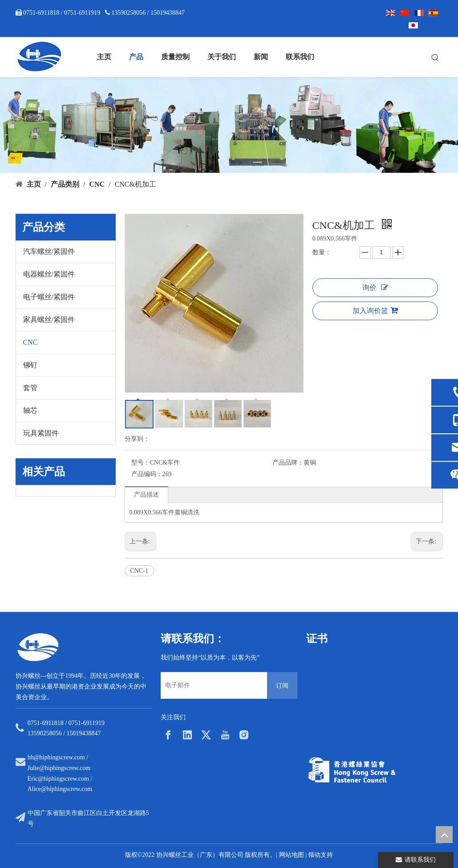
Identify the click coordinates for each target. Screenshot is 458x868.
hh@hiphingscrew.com (56, 757)
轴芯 (30, 410)
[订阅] (282, 685)
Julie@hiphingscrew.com (59, 768)
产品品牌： (288, 463)
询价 (375, 287)
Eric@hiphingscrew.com (58, 779)
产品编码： (147, 474)
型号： (141, 463)
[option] (340, 698)
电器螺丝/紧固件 (49, 274)
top (444, 835)
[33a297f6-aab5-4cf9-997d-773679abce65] (352, 770)
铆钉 (30, 365)
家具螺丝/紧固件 (49, 320)
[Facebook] (168, 735)
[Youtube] (225, 735)
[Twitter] (206, 735)
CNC (30, 342)
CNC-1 (139, 571)
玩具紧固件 (41, 433)
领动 (314, 855)
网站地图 (292, 855)
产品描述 (146, 495)
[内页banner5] (229, 125)
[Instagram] (244, 735)
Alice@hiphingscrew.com (60, 789)
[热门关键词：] (435, 58)
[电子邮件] (212, 685)
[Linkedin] (187, 735)
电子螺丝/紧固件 (49, 297)
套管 (30, 388)
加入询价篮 (375, 310)
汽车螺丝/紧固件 (49, 251)
